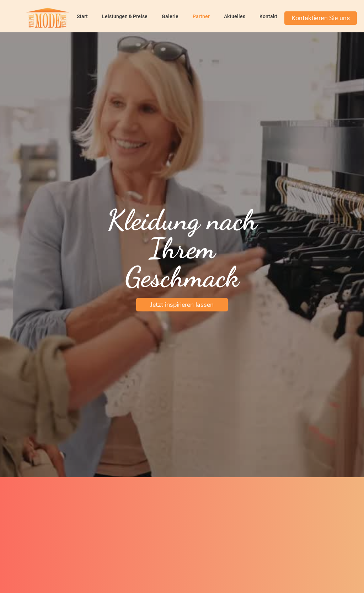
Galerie (170, 16)
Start (82, 16)
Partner (201, 16)
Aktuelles (235, 16)
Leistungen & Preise (125, 16)
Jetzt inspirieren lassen (182, 305)
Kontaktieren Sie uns (321, 18)
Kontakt (268, 16)
